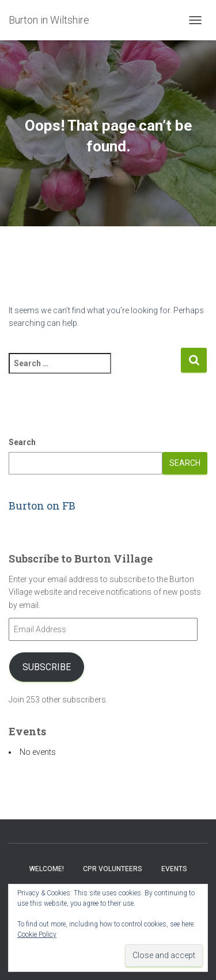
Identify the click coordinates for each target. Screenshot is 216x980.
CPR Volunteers (113, 869)
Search (22, 442)
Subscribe (47, 667)
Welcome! (47, 869)
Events (174, 869)
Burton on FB (42, 506)
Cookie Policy (37, 935)
